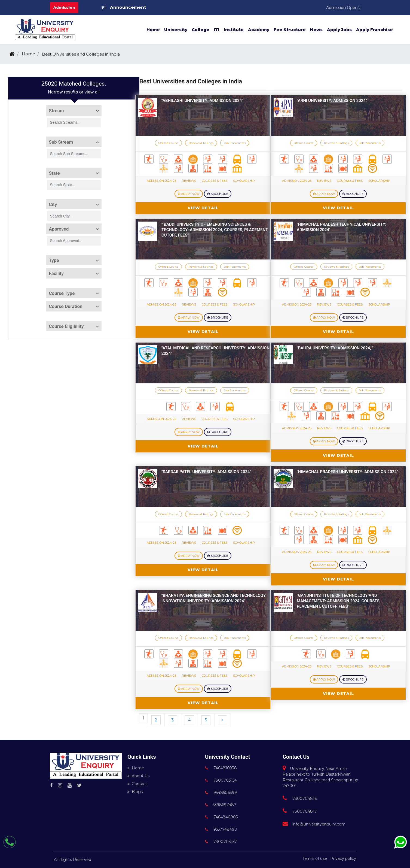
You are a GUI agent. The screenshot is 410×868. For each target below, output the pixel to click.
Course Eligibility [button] (66, 326)
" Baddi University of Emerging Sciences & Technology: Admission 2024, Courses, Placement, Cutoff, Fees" (215, 230)
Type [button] (54, 260)
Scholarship (244, 181)
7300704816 (300, 799)
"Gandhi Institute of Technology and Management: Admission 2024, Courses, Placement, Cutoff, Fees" (339, 601)
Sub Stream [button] (61, 142)
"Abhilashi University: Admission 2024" (202, 101)
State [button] (54, 173)
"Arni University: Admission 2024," (332, 101)
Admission (64, 7)
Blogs (135, 792)
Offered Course (168, 143)
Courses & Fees (215, 181)
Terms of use (315, 858)
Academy (259, 30)
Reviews (189, 181)
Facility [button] (56, 273)
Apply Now (189, 194)
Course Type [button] (62, 293)
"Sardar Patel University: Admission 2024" (206, 472)
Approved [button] (59, 229)
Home (153, 30)
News (316, 30)
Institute (234, 30)
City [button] (53, 204)
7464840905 (221, 817)
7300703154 (221, 780)
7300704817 (300, 811)
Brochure (218, 194)
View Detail (203, 208)
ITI (217, 30)
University (176, 30)
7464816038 (221, 768)
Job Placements (235, 143)
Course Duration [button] (66, 306)
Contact (137, 784)
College (201, 30)
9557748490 (221, 829)
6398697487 (221, 805)
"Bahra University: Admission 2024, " (335, 348)
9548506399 (221, 793)
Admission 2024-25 (161, 181)
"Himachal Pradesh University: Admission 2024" (347, 472)
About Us (138, 776)
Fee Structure (290, 30)
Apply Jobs (339, 30)
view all (92, 92)
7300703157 (221, 842)
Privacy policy (343, 858)
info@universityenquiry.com (314, 824)
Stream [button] (56, 111)
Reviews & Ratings (201, 143)
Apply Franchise (374, 30)
